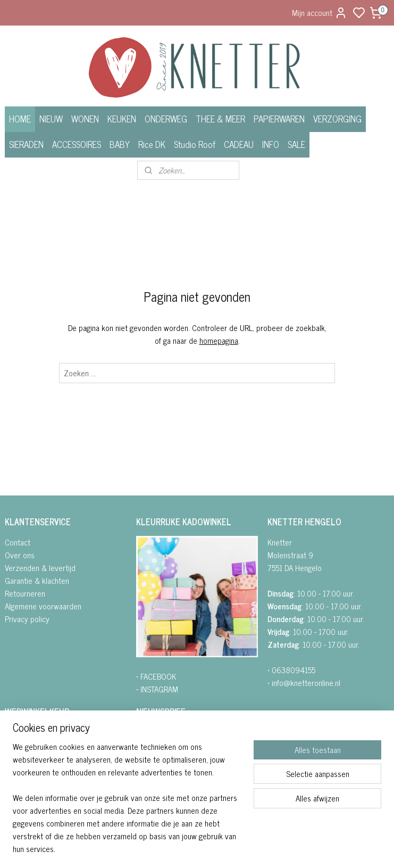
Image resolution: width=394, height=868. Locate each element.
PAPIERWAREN (279, 119)
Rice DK (152, 144)
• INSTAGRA (154, 689)
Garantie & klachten (37, 580)
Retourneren (25, 593)
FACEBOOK (158, 676)
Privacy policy (27, 619)
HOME (20, 119)
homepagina (219, 340)
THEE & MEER (220, 119)
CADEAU (239, 144)
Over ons (20, 555)
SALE (296, 144)
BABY (120, 144)
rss (250, 848)
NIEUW (51, 119)
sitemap (235, 848)
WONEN (85, 119)
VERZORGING (337, 119)
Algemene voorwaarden (43, 606)
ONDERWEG (166, 119)
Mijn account (320, 13)
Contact (18, 542)
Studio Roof (195, 144)
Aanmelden (162, 798)
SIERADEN (26, 144)
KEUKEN (122, 119)
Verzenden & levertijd (40, 568)
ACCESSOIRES (77, 144)
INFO (271, 144)
